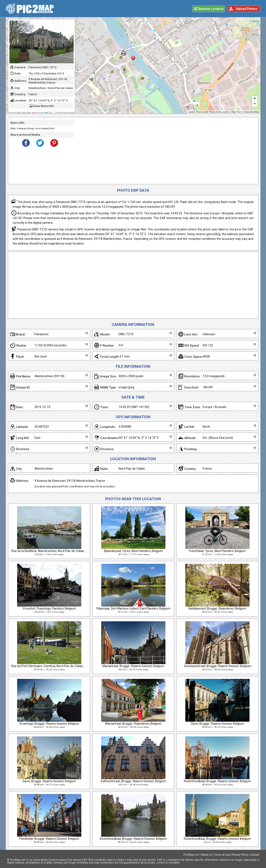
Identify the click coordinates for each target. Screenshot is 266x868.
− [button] (255, 104)
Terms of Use (222, 855)
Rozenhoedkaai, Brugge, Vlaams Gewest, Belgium (217, 781)
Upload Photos (247, 9)
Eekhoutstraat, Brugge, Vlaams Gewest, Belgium (133, 781)
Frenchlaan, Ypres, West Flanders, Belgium (217, 551)
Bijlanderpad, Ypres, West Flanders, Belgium (133, 551)
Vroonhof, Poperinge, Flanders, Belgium (49, 608)
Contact (255, 855)
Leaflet (191, 112)
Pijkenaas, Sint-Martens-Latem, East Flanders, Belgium (133, 608)
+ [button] (255, 99)
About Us (207, 855)
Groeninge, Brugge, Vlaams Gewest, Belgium (49, 724)
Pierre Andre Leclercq (220, 112)
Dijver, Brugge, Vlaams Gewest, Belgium (218, 724)
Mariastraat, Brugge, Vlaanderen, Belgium (133, 724)
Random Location (211, 9)
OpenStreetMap (252, 112)
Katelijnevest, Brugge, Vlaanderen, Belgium (217, 608)
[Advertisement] (165, 151)
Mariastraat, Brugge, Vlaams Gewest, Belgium (133, 666)
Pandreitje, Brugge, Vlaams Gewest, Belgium (49, 839)
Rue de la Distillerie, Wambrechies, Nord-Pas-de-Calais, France (53, 551)
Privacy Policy (240, 855)
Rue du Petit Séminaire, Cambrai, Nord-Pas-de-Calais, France (52, 666)
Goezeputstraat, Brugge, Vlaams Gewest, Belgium (218, 666)
